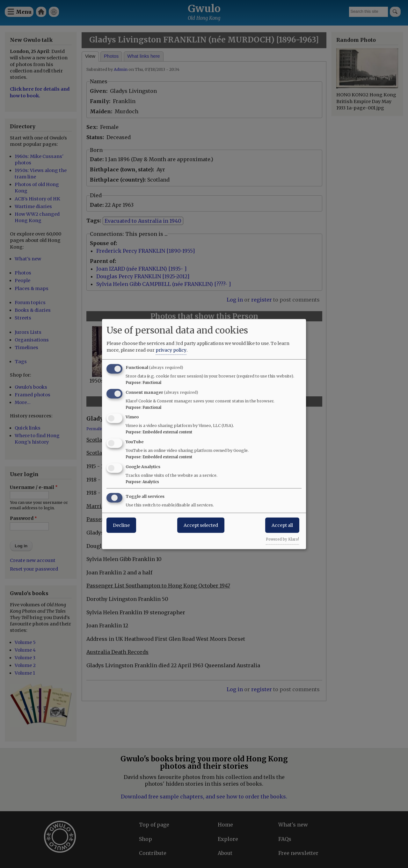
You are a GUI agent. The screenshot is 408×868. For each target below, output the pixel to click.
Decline (121, 525)
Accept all (282, 525)
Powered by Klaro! (282, 539)
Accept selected (201, 525)
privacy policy (171, 350)
